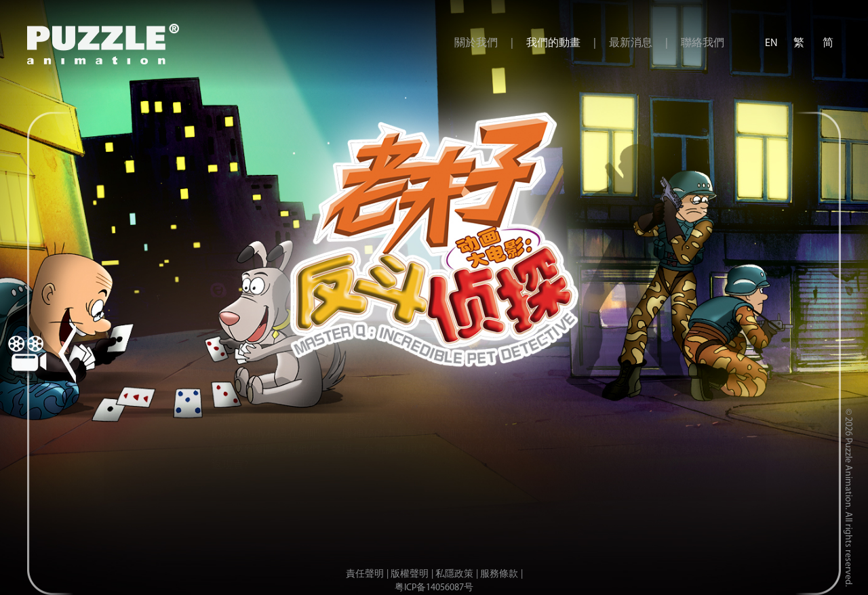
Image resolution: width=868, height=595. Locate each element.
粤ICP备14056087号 (434, 588)
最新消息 (631, 43)
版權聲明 (410, 574)
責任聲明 (365, 574)
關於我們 (476, 43)
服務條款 (499, 574)
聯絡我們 (703, 43)
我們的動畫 (553, 43)
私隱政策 (454, 574)
